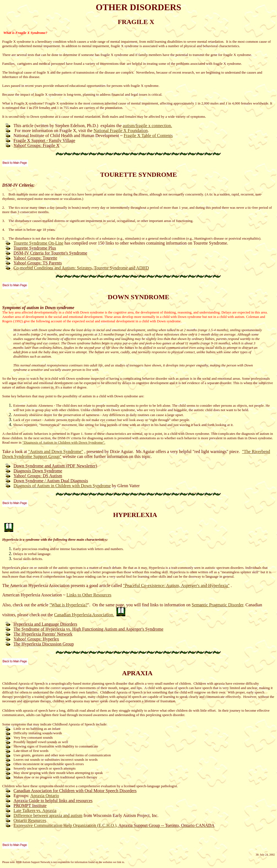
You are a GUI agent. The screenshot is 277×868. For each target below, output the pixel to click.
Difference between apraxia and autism (48, 815)
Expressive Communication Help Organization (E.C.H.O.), (66, 825)
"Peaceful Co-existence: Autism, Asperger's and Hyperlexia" (176, 586)
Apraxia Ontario (45, 796)
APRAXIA (137, 673)
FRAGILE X (136, 22)
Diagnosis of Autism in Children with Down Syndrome (62, 486)
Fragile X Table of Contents (148, 136)
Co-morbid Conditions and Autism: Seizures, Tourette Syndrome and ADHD (81, 268)
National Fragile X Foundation (121, 131)
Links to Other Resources (89, 595)
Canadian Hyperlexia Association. (84, 615)
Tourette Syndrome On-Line (38, 243)
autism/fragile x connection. (147, 126)
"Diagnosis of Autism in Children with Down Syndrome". (64, 442)
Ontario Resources (30, 820)
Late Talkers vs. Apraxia (35, 811)
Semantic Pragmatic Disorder (218, 605)
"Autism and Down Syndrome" (56, 452)
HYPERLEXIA (135, 515)
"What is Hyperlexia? (69, 605)
